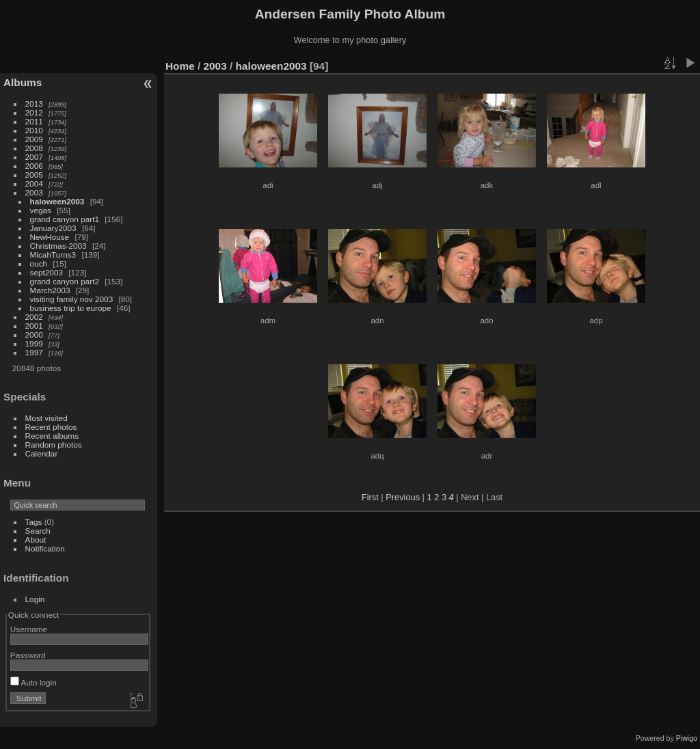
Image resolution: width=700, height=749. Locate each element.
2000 (34, 335)
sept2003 (46, 272)
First (370, 497)
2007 (34, 157)
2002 (34, 317)
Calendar (42, 453)
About (36, 540)
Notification (45, 548)
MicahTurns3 (53, 255)
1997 (34, 352)
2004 (34, 183)
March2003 (50, 290)
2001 (34, 326)
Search (38, 531)
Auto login (33, 682)
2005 (34, 175)
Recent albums (52, 436)
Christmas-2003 (58, 246)
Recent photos (51, 427)
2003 (34, 192)
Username (29, 629)
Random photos (54, 445)
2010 (34, 130)
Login (35, 599)
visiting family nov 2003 (72, 299)
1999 (34, 343)
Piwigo (687, 738)
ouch (39, 263)
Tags (34, 522)
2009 (34, 139)
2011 (34, 121)
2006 (34, 166)
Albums (23, 82)
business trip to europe (71, 308)
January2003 (53, 228)
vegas (41, 210)
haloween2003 (57, 201)
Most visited (46, 418)
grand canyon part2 (65, 281)
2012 (34, 112)
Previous (403, 497)
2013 (34, 104)
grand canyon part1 (65, 219)
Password (28, 655)
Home (180, 66)
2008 (34, 148)
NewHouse (50, 237)
